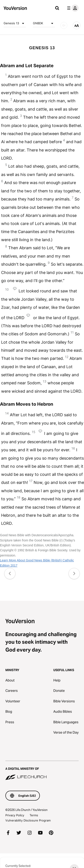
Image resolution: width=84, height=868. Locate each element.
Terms (34, 815)
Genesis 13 (15, 23)
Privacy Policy (15, 815)
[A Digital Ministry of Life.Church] (42, 771)
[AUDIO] (64, 25)
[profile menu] (72, 8)
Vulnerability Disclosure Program (28, 820)
